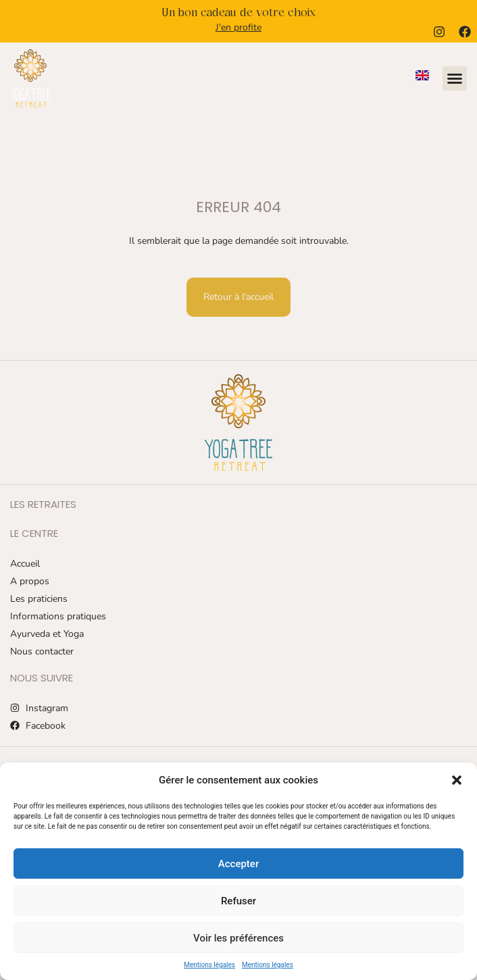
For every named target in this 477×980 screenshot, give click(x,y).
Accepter (238, 864)
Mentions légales (209, 965)
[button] (457, 780)
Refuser (238, 901)
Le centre (34, 533)
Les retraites (43, 504)
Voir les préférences (238, 938)
